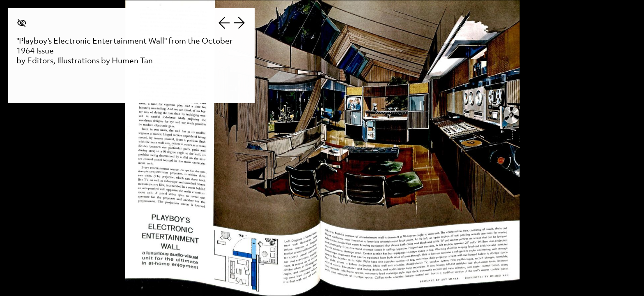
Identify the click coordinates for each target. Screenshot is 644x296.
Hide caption (22, 23)
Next (239, 23)
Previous (224, 23)
